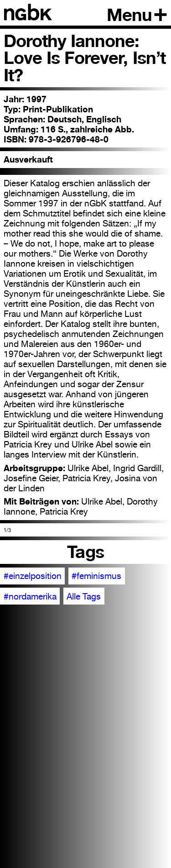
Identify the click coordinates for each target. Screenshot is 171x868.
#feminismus (96, 576)
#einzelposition (33, 576)
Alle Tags (84, 596)
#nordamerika (30, 596)
